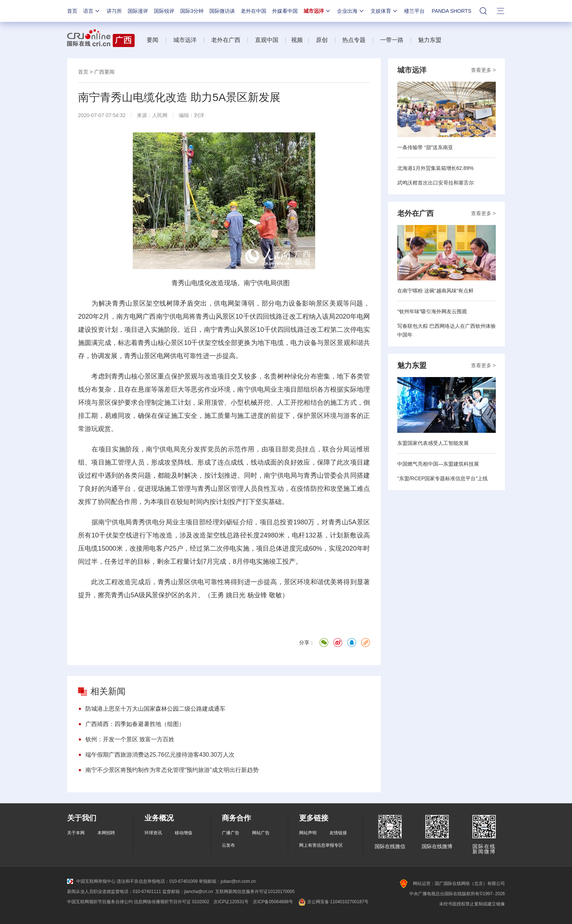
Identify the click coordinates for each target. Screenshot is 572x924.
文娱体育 (384, 11)
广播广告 (231, 833)
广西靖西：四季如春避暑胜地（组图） (135, 724)
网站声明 (308, 833)
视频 (297, 40)
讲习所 (114, 11)
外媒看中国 (285, 11)
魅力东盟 (430, 40)
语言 (92, 11)
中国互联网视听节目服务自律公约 (100, 902)
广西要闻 (104, 72)
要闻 (152, 40)
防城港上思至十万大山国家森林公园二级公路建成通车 (155, 709)
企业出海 (351, 11)
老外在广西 (226, 40)
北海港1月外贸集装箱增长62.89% (435, 168)
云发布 (228, 845)
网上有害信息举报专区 (321, 845)
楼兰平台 (414, 11)
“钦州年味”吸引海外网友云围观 (432, 311)
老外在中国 (254, 11)
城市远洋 (317, 11)
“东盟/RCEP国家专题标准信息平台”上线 (442, 478)
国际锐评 (164, 11)
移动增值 (183, 833)
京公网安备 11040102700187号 (333, 902)
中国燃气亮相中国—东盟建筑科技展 (438, 464)
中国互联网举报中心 (91, 881)
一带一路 (392, 40)
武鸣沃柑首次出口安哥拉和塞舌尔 (436, 183)
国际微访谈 (222, 11)
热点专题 (354, 40)
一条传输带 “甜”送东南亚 (425, 147)
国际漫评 (138, 11)
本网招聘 (106, 833)
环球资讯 (153, 833)
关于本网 (76, 833)
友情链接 (338, 833)
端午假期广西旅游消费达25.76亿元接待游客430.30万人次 (160, 755)
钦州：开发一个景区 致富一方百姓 (130, 739)
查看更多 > (483, 70)
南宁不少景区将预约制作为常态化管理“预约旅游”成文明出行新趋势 (172, 770)
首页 (72, 11)
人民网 (160, 115)
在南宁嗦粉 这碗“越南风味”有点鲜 (435, 291)
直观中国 (267, 40)
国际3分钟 (192, 11)
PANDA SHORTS (452, 11)
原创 (322, 40)
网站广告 (261, 833)
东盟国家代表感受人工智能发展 (433, 443)
